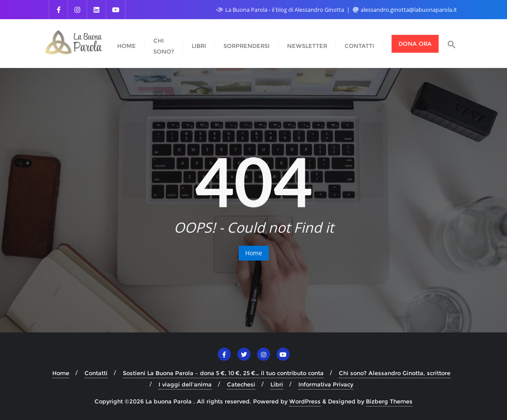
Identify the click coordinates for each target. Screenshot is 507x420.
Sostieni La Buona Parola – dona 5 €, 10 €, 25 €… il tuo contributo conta (223, 373)
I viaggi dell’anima (185, 384)
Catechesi (241, 384)
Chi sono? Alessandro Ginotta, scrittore (395, 373)
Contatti (96, 373)
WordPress (305, 401)
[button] (452, 44)
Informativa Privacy (326, 384)
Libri (277, 384)
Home (254, 253)
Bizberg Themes (389, 401)
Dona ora (415, 44)
